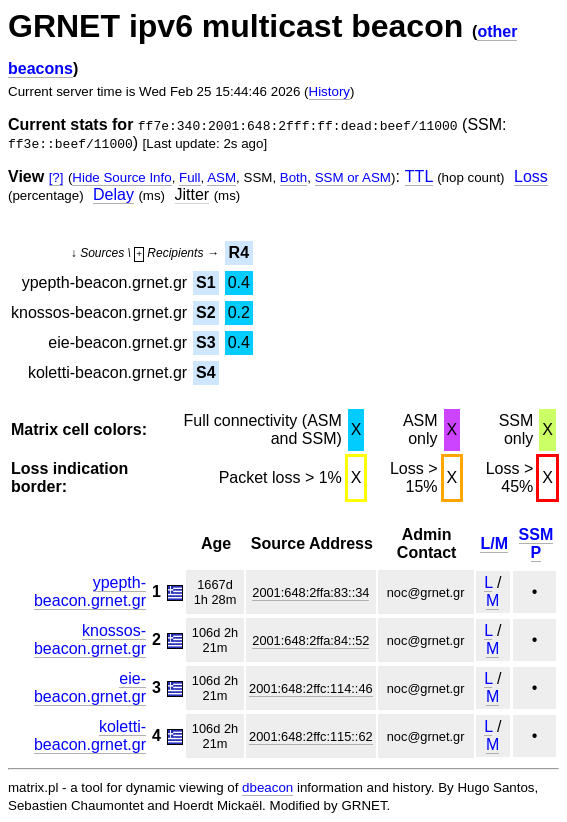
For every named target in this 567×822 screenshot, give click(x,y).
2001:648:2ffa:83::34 (310, 592)
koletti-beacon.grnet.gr (90, 735)
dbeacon (267, 787)
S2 (206, 312)
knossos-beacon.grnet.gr (90, 639)
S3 (206, 342)
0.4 (239, 282)
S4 (206, 372)
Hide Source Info (121, 177)
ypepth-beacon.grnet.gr (90, 591)
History (329, 91)
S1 (206, 282)
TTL (419, 176)
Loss (531, 176)
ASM (221, 177)
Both (293, 177)
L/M (494, 543)
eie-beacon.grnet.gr (90, 687)
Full (189, 177)
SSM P (536, 543)
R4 (239, 252)
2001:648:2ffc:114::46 (311, 688)
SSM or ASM (353, 177)
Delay (113, 194)
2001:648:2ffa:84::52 (310, 640)
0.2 (239, 312)
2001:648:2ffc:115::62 (311, 736)
